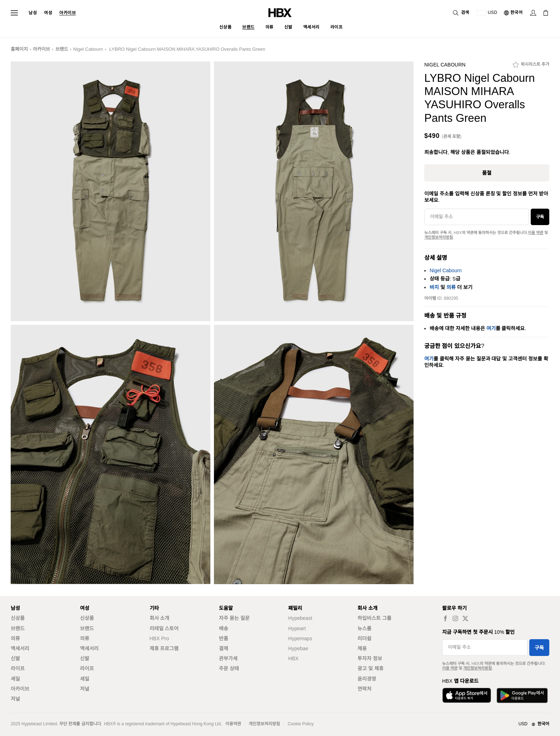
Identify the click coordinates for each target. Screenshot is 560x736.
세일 (15, 679)
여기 (491, 328)
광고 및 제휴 (371, 668)
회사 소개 (160, 618)
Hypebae (298, 648)
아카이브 (67, 13)
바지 (434, 287)
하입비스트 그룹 (374, 618)
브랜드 (62, 49)
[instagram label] (455, 618)
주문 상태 (229, 668)
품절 (487, 173)
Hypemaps (300, 638)
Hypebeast (300, 618)
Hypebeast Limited (39, 724)
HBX (293, 658)
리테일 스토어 (164, 628)
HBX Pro (159, 638)
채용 (362, 648)
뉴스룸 (364, 628)
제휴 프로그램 (164, 648)
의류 (451, 287)
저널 (15, 699)
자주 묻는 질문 (234, 618)
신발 (15, 658)
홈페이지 (19, 49)
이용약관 (233, 724)
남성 (33, 13)
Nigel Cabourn (88, 49)
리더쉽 (364, 638)
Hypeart (297, 628)
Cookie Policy (301, 724)
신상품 (18, 618)
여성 (48, 13)
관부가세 (228, 658)
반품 (224, 638)
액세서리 (20, 648)
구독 (540, 217)
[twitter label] (465, 618)
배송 (224, 628)
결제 (224, 648)
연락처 (364, 689)
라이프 (18, 668)
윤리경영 (367, 679)
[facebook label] (445, 618)
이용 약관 (536, 233)
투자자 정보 (370, 658)
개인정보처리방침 (439, 237)
